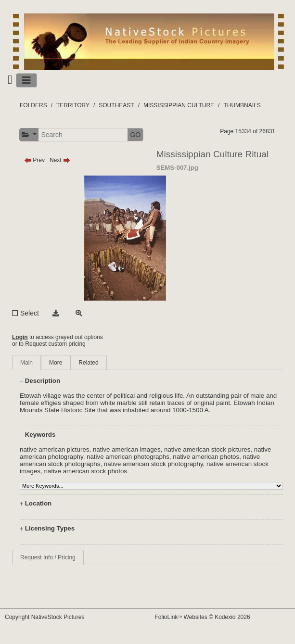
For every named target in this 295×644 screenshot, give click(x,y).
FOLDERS (33, 105)
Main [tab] (26, 363)
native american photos (206, 457)
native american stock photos (85, 471)
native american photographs (128, 457)
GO (135, 135)
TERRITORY (73, 105)
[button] (29, 135)
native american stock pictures (207, 449)
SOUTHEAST (116, 105)
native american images (127, 449)
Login (20, 337)
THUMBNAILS (242, 105)
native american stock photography (154, 464)
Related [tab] (88, 363)
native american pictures (54, 449)
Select (30, 313)
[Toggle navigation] (26, 80)
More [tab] (56, 363)
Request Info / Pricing (48, 557)
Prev (34, 160)
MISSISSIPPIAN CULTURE (179, 105)
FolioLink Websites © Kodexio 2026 (203, 617)
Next (60, 160)
